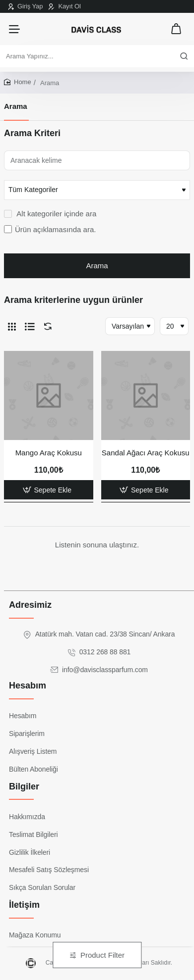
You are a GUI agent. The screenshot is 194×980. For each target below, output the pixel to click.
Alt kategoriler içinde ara (50, 214)
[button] (49, 490)
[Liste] (30, 326)
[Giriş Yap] (25, 6)
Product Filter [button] (102, 955)
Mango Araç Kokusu (49, 453)
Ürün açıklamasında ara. (50, 229)
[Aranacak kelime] (97, 160)
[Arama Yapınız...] (184, 56)
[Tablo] (12, 326)
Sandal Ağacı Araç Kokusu (146, 453)
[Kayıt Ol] (65, 6)
